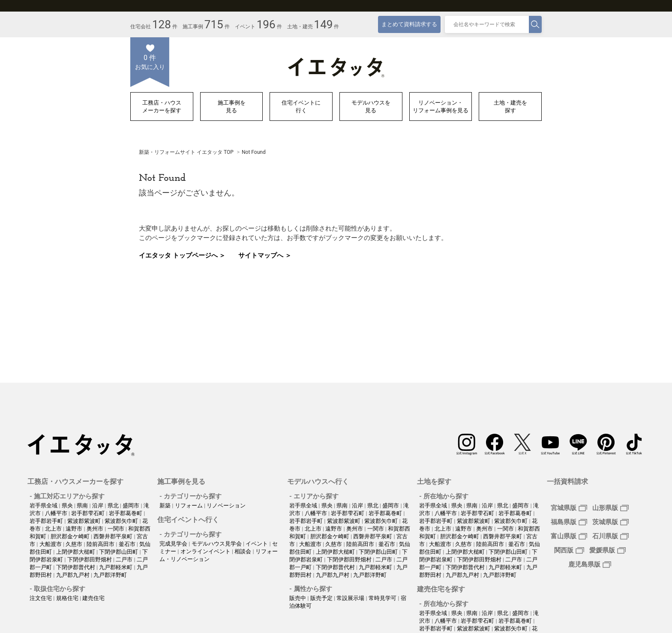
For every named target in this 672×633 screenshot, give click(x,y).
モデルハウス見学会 (217, 544)
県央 (68, 505)
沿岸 (98, 505)
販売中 (298, 598)
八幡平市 (57, 513)
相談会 (243, 551)
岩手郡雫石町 (88, 513)
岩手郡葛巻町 (126, 513)
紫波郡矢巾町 (122, 521)
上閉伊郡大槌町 (76, 552)
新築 (166, 505)
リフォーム (189, 505)
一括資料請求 (567, 481)
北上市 (54, 529)
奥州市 (96, 529)
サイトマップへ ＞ (265, 255)
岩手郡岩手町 (47, 521)
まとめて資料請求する (409, 24)
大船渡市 (51, 544)
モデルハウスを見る (371, 106)
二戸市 (125, 559)
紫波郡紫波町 (85, 521)
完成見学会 (174, 544)
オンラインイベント (206, 551)
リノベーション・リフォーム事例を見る (441, 106)
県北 (114, 505)
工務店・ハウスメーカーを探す (162, 106)
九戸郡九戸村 (73, 575)
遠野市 (75, 529)
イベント (257, 544)
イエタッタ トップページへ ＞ (182, 255)
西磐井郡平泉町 (114, 536)
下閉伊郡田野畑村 (90, 559)
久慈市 (75, 544)
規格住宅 (68, 598)
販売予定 (322, 598)
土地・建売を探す (510, 106)
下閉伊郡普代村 (76, 567)
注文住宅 (41, 598)
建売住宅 (93, 598)
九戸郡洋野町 (110, 575)
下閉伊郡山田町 (119, 552)
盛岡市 (132, 505)
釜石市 (128, 544)
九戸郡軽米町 (116, 567)
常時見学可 (383, 598)
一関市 (117, 529)
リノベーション (226, 505)
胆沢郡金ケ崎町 (71, 536)
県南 (83, 505)
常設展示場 (351, 598)
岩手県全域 (44, 505)
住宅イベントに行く (301, 106)
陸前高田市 (101, 544)
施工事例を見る (232, 106)
